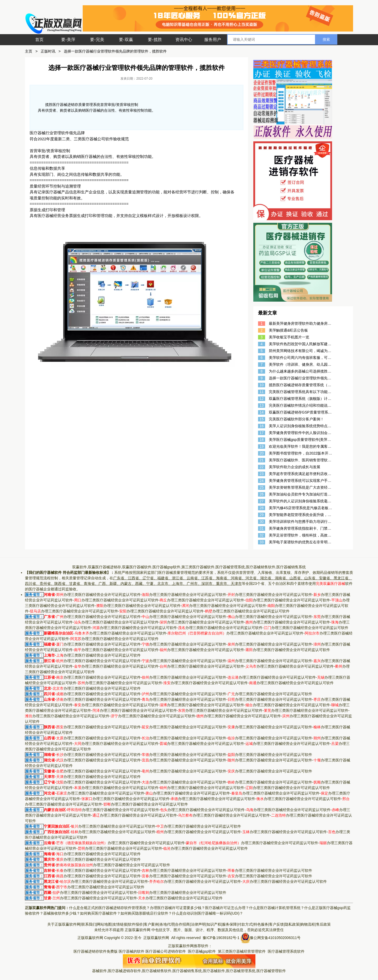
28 (262, 508)
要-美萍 (68, 40)
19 (262, 446)
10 (262, 385)
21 (262, 460)
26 (262, 494)
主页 (29, 51)
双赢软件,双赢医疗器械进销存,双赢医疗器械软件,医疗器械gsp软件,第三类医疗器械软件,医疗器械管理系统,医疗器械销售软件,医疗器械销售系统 (189, 567)
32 (262, 535)
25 (262, 487)
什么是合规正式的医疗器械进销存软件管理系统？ (109, 908)
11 (262, 392)
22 (262, 467)
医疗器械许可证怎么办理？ (227, 908)
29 (262, 515)
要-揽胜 (155, 40)
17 (262, 433)
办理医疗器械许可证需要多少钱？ (177, 908)
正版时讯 (48, 51)
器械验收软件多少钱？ (62, 913)
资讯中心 (184, 40)
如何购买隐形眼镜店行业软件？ (146, 913)
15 (262, 419)
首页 (39, 40)
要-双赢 (126, 40)
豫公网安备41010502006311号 (275, 938)
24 (262, 481)
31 (262, 528)
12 (262, 399)
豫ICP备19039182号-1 (221, 938)
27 (262, 501)
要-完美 (97, 40)
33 (262, 542)
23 (262, 474)
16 (262, 426)
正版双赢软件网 (138, 930)
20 (262, 453)
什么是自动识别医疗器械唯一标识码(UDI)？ (208, 913)
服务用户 (213, 40)
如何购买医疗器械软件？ (100, 913)
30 (262, 522)
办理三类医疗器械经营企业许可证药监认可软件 (98, 595)
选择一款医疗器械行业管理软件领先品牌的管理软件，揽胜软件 (115, 51)
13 (262, 405)
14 (262, 412)
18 (262, 440)
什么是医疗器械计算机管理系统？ (277, 908)
